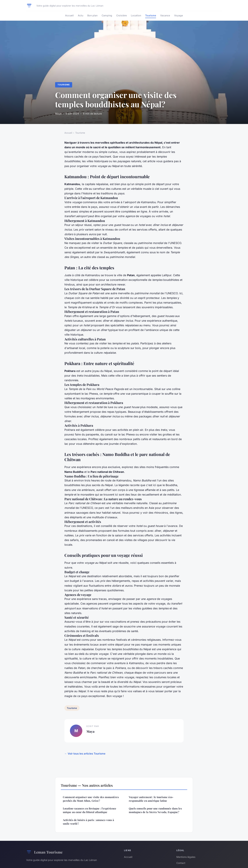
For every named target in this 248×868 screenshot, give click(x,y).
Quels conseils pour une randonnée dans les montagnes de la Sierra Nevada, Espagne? (155, 810)
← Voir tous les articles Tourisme (85, 754)
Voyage (179, 15)
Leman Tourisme (44, 852)
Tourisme (151, 15)
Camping (107, 15)
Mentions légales (186, 857)
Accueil (69, 15)
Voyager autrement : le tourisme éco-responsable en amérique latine (151, 799)
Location (136, 15)
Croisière (122, 15)
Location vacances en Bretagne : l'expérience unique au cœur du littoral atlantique (90, 810)
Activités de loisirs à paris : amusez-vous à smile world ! (88, 822)
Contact (181, 863)
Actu (81, 15)
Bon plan (92, 15)
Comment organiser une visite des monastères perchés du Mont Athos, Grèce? (91, 799)
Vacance (165, 15)
